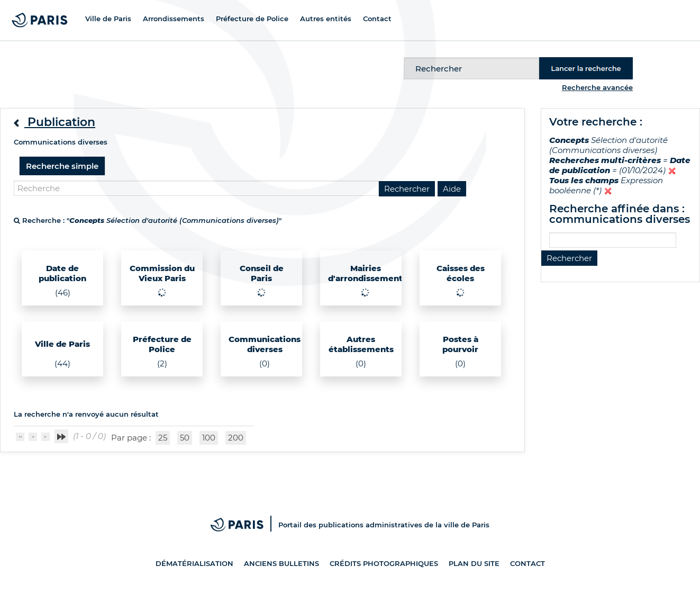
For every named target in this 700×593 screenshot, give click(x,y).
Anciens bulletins (281, 563)
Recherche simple (62, 166)
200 (236, 438)
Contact (528, 563)
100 (209, 438)
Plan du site (474, 563)
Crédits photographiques (384, 563)
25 (163, 438)
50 (185, 438)
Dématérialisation (194, 563)
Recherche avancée (597, 87)
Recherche (404, 57)
